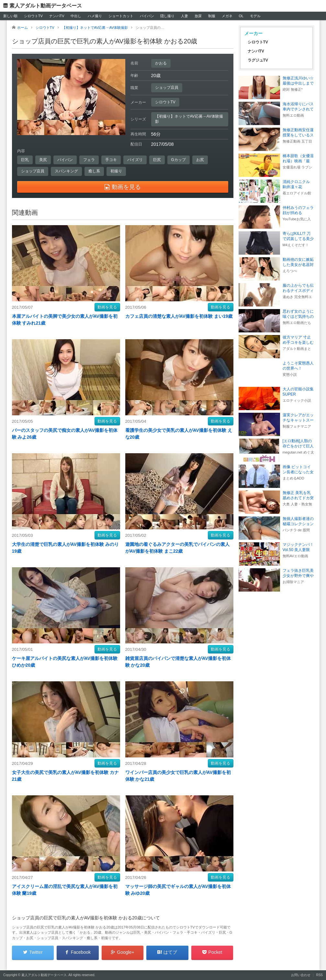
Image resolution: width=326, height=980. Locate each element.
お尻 (200, 160)
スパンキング (66, 171)
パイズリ (135, 160)
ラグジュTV (258, 60)
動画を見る (107, 307)
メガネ (227, 16)
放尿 (198, 16)
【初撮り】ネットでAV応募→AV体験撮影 (189, 119)
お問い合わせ (301, 975)
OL (241, 16)
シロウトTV (33, 16)
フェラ (89, 160)
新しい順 (10, 16)
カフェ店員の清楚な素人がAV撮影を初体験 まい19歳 (179, 316)
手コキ (111, 160)
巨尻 (157, 160)
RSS (319, 975)
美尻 (43, 160)
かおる (161, 63)
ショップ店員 (167, 87)
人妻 (185, 16)
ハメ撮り (95, 16)
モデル (255, 16)
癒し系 (94, 171)
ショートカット (121, 16)
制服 (212, 16)
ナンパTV (57, 16)
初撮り (116, 171)
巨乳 (25, 160)
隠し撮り (167, 16)
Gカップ (179, 160)
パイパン (147, 16)
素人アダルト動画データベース (46, 6)
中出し (76, 16)
